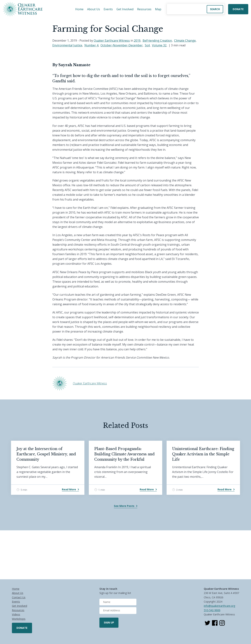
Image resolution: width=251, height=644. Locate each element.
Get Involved (125, 9)
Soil (147, 45)
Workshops (19, 619)
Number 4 (91, 45)
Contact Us (19, 597)
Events (108, 9)
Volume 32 (159, 45)
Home (79, 9)
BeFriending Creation (157, 41)
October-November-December (122, 45)
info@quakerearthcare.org (220, 606)
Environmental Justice (67, 45)
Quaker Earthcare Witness (112, 41)
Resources (144, 9)
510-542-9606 (212, 610)
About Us (94, 9)
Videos (16, 614)
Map (158, 9)
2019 (137, 41)
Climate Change (185, 41)
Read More (69, 489)
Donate (238, 9)
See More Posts (124, 506)
